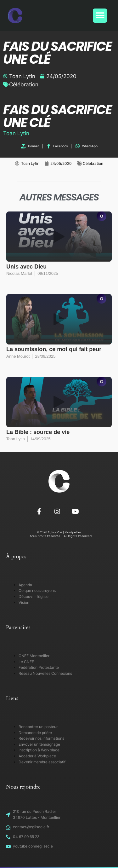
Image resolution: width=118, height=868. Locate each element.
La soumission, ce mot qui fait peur (54, 349)
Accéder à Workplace (37, 756)
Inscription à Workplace (39, 750)
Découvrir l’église (34, 596)
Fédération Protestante (39, 667)
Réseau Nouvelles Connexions (45, 673)
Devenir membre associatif (42, 762)
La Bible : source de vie (38, 432)
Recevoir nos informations (41, 738)
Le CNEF (26, 662)
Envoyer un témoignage (39, 744)
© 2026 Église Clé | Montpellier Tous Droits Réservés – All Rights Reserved (59, 534)
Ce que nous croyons (37, 590)
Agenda (25, 585)
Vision (24, 602)
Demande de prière (35, 733)
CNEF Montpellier (34, 656)
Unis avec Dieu (26, 267)
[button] (100, 16)
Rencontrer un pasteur (38, 727)
